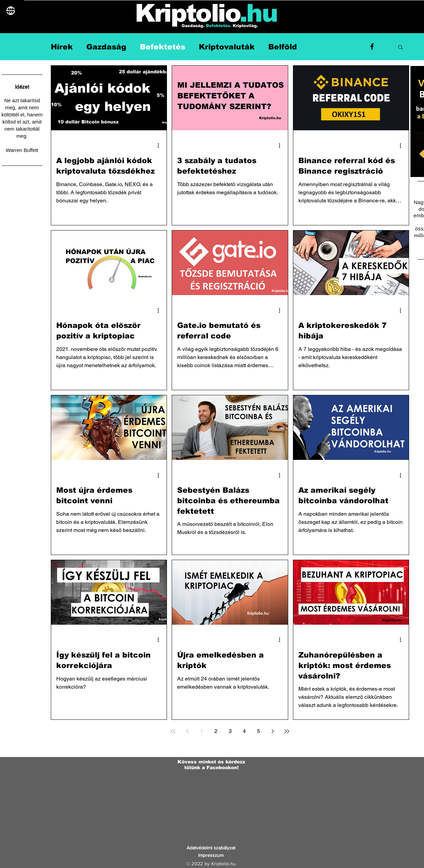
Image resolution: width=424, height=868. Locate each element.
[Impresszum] (211, 855)
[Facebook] (372, 47)
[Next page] (273, 731)
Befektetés (163, 47)
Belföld (283, 47)
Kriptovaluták (227, 47)
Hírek (62, 47)
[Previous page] (187, 731)
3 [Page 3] (230, 731)
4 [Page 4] (244, 731)
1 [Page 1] (202, 731)
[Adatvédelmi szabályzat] (211, 848)
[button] (400, 48)
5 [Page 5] (259, 731)
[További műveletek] (161, 146)
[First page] (173, 731)
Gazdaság (106, 47)
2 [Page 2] (216, 731)
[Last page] (287, 731)
